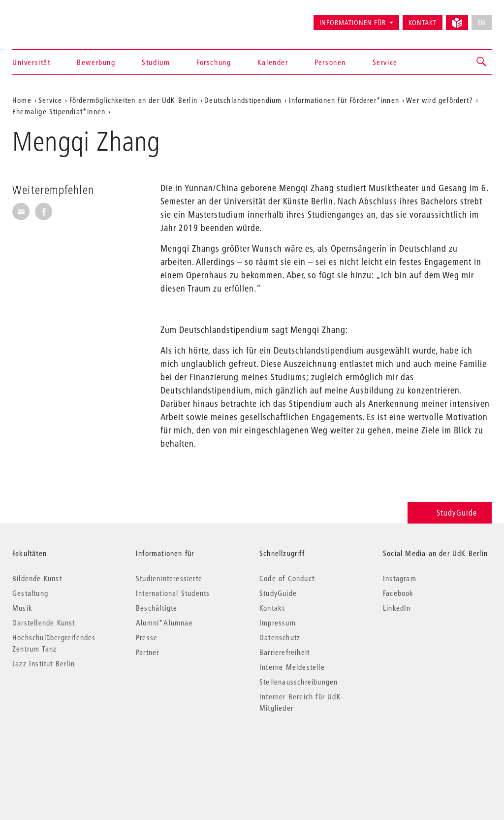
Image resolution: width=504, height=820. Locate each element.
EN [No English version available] (482, 23)
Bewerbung (96, 62)
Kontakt (423, 23)
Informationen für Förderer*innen (344, 100)
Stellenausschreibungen (299, 682)
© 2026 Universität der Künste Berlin (64, 749)
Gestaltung (30, 593)
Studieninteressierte (169, 578)
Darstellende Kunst (44, 623)
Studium (156, 62)
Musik (22, 608)
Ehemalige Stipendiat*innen (59, 111)
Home (22, 100)
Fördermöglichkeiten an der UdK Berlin (133, 100)
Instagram (400, 578)
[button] (482, 62)
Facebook (398, 593)
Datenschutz (280, 637)
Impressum (278, 623)
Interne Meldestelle (292, 667)
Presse (147, 637)
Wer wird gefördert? (440, 100)
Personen (330, 62)
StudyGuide (450, 512)
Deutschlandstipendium (243, 100)
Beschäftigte (157, 608)
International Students (173, 593)
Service (385, 62)
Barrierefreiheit (284, 652)
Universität (31, 62)
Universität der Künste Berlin (51, 18)
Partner (147, 652)
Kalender (273, 62)
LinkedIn (397, 608)
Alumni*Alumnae (164, 623)
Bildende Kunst (37, 578)
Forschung (214, 62)
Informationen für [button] (353, 23)
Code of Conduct (287, 578)
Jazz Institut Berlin (44, 663)
